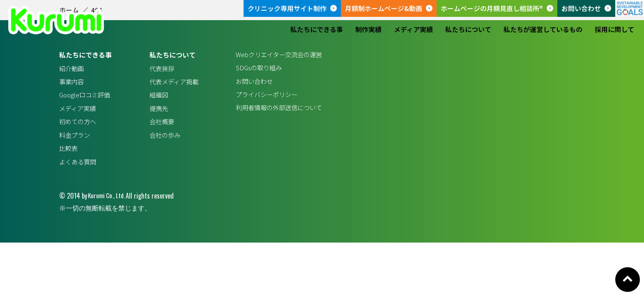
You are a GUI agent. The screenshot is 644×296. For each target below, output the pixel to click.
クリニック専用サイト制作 (287, 8)
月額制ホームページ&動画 (384, 8)
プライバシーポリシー (263, 96)
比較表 (69, 152)
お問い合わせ (581, 8)
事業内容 (72, 82)
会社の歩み (163, 138)
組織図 (156, 96)
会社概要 (159, 124)
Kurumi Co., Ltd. (108, 200)
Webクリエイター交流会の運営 (276, 55)
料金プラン (76, 138)
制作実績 (368, 29)
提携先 (156, 110)
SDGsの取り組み (254, 69)
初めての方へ (79, 124)
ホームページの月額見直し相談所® (492, 8)
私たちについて (468, 29)
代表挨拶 (159, 69)
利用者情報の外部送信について (276, 110)
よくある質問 (79, 166)
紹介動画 (72, 69)
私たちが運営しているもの (543, 29)
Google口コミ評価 (87, 96)
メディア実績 (413, 29)
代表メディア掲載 (172, 82)
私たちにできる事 (317, 29)
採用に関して (614, 29)
